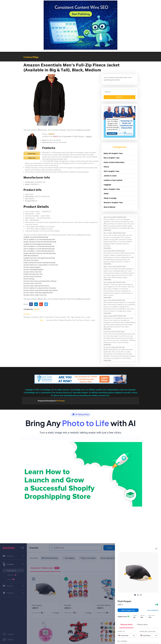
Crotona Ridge (31, 57)
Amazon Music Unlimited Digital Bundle (38, 293)
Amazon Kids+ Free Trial (32, 283)
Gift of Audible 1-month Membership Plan (39, 251)
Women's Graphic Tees (113, 203)
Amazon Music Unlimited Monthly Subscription (41, 290)
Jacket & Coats (110, 176)
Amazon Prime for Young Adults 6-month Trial (41, 265)
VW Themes (60, 401)
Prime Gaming (29, 279)
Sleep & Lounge (110, 198)
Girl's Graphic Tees (112, 171)
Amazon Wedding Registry (33, 269)
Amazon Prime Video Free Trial (35, 295)
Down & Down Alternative (114, 162)
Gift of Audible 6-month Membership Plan (39, 249)
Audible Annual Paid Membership (36, 237)
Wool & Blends (110, 207)
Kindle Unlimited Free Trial (33, 274)
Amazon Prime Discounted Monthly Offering (40, 281)
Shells (106, 194)
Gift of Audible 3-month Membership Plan (39, 246)
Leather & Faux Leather (113, 180)
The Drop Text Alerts (31, 260)
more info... (108, 230)
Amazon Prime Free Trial (32, 272)
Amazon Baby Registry (32, 267)
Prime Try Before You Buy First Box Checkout (40, 288)
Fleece (37, 309)
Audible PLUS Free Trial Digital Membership (39, 258)
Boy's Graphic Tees (112, 158)
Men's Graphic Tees (112, 189)
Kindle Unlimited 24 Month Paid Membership (40, 242)
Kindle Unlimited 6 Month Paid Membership (39, 263)
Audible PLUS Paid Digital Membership (38, 244)
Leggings (107, 185)
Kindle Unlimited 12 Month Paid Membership (40, 253)
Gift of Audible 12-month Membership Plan (39, 239)
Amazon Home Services (33, 276)
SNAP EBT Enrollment (31, 256)
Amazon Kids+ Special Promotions (36, 286)
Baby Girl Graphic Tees (113, 153)
